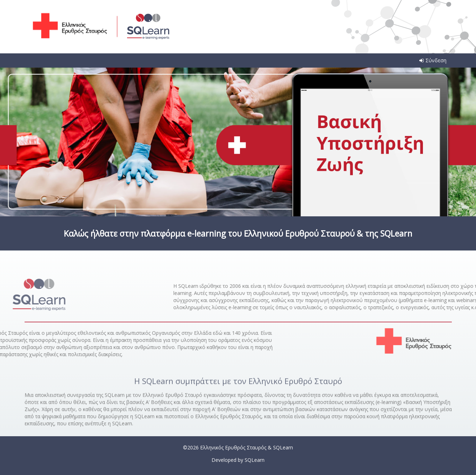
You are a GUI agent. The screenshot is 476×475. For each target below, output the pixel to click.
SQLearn (255, 460)
